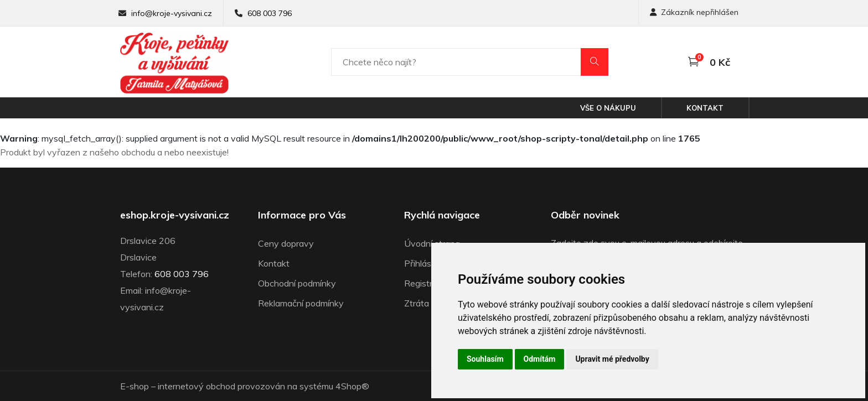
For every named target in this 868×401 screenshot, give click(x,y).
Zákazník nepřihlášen (694, 12)
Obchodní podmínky (297, 283)
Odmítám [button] (540, 359)
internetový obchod (197, 386)
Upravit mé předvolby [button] (612, 359)
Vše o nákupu (608, 108)
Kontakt (705, 108)
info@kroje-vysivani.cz (172, 13)
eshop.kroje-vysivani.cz (175, 215)
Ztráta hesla (428, 303)
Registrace (425, 283)
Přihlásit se (426, 263)
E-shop (135, 386)
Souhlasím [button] (485, 359)
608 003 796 (270, 13)
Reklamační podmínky (301, 303)
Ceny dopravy (286, 243)
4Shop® (352, 386)
